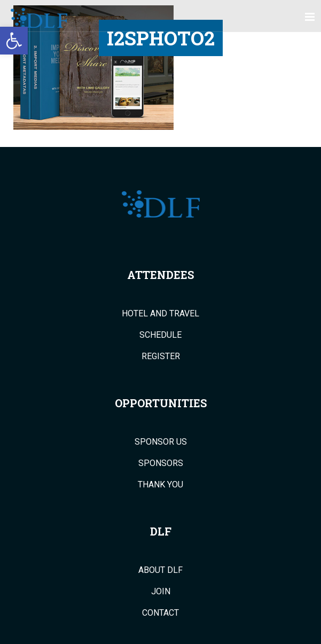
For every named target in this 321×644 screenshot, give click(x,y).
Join (161, 592)
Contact (160, 613)
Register (161, 356)
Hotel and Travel (160, 314)
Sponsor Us (161, 442)
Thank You (160, 485)
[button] (14, 41)
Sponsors (161, 463)
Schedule (160, 335)
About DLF (160, 570)
